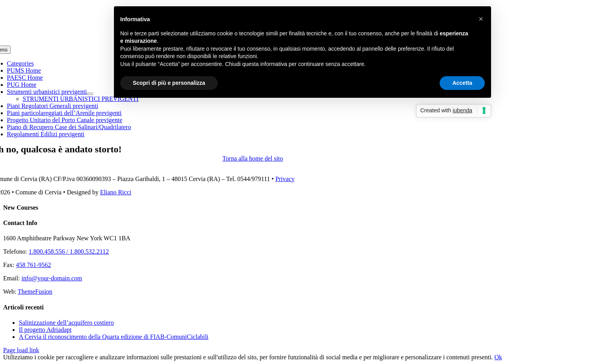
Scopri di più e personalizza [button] (169, 83)
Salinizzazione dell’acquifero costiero (66, 323)
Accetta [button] (462, 83)
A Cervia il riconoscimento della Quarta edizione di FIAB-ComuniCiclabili (114, 337)
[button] (481, 19)
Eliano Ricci (116, 192)
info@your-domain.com (52, 278)
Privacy (285, 179)
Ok (498, 357)
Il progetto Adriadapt (45, 330)
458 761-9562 (33, 265)
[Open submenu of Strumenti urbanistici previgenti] (90, 94)
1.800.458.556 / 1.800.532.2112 (69, 252)
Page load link (21, 350)
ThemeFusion (35, 292)
